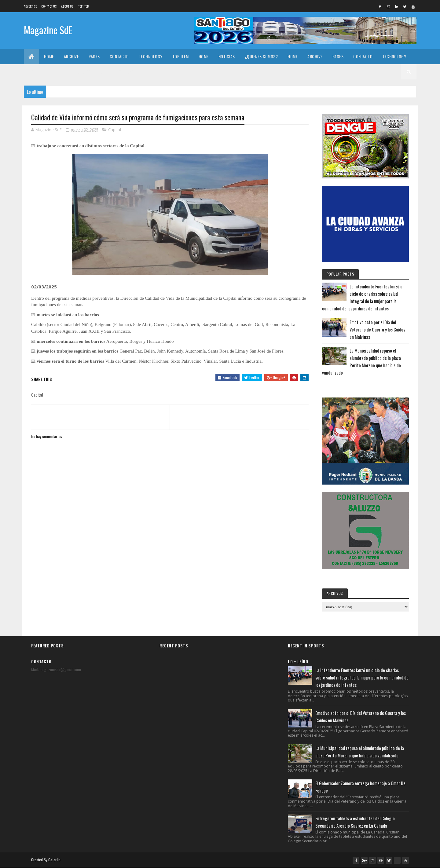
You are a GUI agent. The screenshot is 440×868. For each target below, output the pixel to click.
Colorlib (54, 860)
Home (49, 56)
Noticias (227, 56)
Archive (71, 56)
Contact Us (49, 6)
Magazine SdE (48, 30)
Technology (151, 56)
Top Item (84, 6)
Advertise (30, 6)
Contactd (119, 56)
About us (67, 6)
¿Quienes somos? (261, 56)
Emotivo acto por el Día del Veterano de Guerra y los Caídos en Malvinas (377, 329)
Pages (94, 56)
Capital (115, 130)
